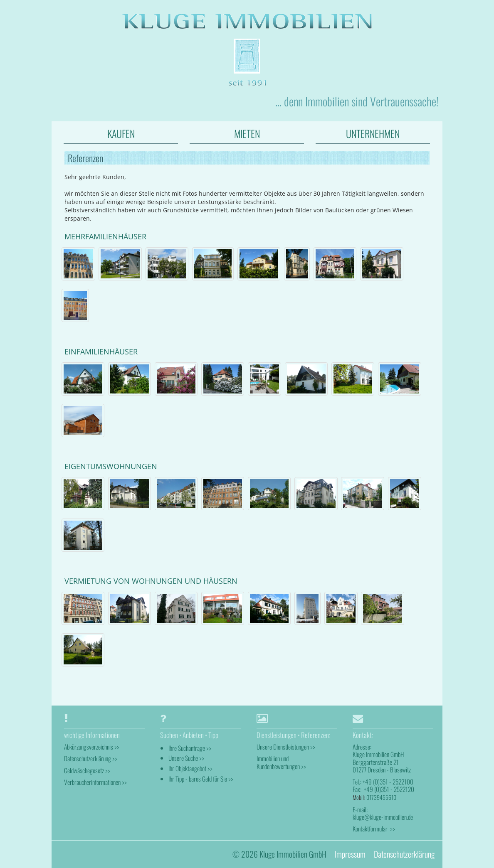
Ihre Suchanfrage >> (190, 748)
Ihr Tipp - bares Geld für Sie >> (201, 779)
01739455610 (381, 797)
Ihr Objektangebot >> (190, 768)
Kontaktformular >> (374, 829)
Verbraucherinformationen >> (95, 782)
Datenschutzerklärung (404, 854)
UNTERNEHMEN (373, 133)
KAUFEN (121, 133)
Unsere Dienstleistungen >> (286, 747)
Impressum (350, 854)
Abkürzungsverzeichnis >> (92, 747)
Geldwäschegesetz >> (87, 770)
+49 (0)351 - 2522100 (388, 782)
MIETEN (247, 133)
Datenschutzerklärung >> (91, 758)
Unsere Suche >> (186, 758)
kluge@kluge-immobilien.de (383, 817)
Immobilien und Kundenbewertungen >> (281, 762)
